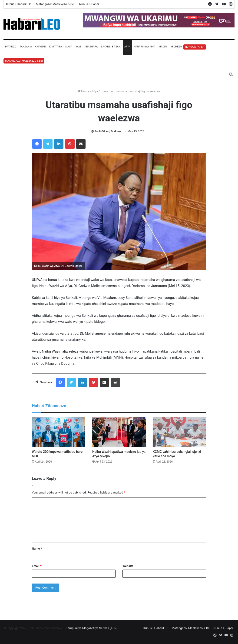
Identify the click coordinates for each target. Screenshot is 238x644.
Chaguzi (40, 47)
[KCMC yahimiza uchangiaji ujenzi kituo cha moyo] (179, 432)
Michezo (176, 47)
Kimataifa (56, 47)
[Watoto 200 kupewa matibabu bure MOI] (59, 432)
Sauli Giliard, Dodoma (108, 131)
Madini (163, 47)
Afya (127, 47)
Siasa (69, 47)
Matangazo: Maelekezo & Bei (55, 4)
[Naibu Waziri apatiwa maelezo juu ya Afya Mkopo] (119, 432)
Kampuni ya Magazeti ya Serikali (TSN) (92, 628)
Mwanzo (11, 47)
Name (37, 549)
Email (37, 566)
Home (83, 91)
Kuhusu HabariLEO (19, 4)
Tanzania (26, 47)
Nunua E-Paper (89, 4)
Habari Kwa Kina (144, 47)
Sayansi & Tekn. (111, 47)
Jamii (79, 47)
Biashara (92, 47)
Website (128, 566)
